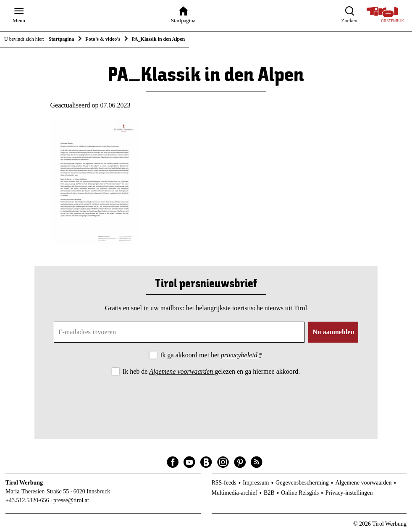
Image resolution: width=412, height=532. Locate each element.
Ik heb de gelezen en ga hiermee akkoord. (211, 371)
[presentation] (206, 400)
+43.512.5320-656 (27, 500)
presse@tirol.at (71, 500)
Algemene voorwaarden (182, 371)
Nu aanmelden (333, 332)
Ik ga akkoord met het (211, 355)
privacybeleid (240, 355)
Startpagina (62, 39)
